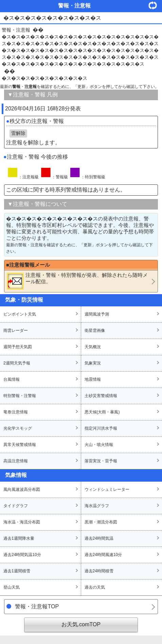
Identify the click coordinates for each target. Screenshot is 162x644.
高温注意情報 (16, 461)
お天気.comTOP (81, 624)
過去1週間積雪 (17, 571)
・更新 (155, 5)
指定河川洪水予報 (101, 428)
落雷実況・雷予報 (101, 461)
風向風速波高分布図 (22, 489)
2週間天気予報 (17, 363)
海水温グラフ (97, 506)
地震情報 (93, 379)
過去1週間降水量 (19, 538)
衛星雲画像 (95, 330)
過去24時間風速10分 (103, 555)
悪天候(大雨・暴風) (102, 412)
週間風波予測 (97, 314)
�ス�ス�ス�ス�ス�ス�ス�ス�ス (44, 78)
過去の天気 (95, 587)
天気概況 (93, 347)
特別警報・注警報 (20, 396)
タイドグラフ (16, 506)
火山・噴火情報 (99, 445)
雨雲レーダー (16, 330)
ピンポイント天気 (20, 314)
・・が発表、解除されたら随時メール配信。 (77, 281)
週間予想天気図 (18, 347)
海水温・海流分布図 (22, 522)
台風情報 (12, 379)
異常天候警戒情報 (20, 445)
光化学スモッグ (18, 428)
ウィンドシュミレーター (107, 489)
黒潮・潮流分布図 (101, 522)
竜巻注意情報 (16, 412)
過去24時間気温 (99, 538)
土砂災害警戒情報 (101, 396)
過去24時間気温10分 (22, 555)
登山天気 (12, 587)
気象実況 (93, 363)
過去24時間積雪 (99, 571)
